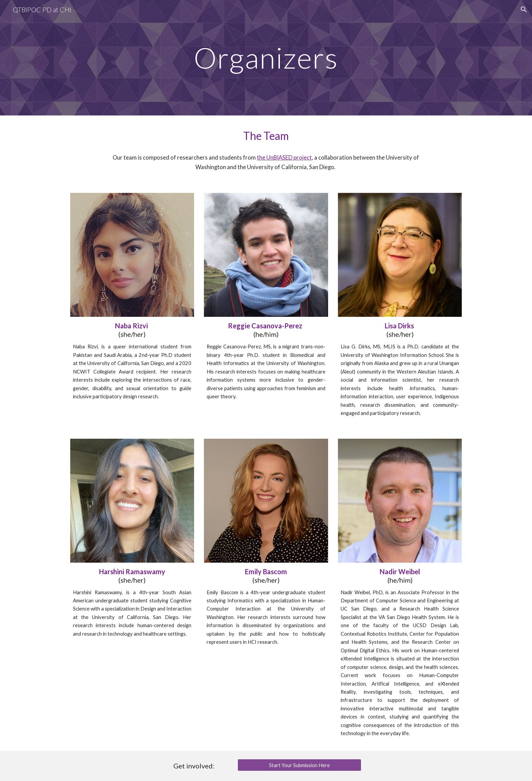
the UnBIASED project (284, 158)
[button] (524, 10)
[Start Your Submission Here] (299, 765)
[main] (266, 58)
